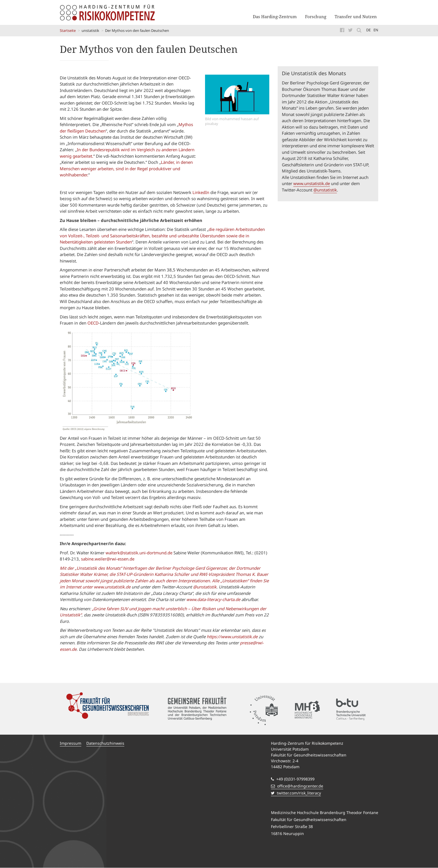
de (368, 30)
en (376, 30)
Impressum (71, 743)
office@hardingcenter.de (297, 786)
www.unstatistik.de (312, 183)
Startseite (68, 30)
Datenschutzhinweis (105, 743)
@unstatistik (325, 190)
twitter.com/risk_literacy (296, 793)
